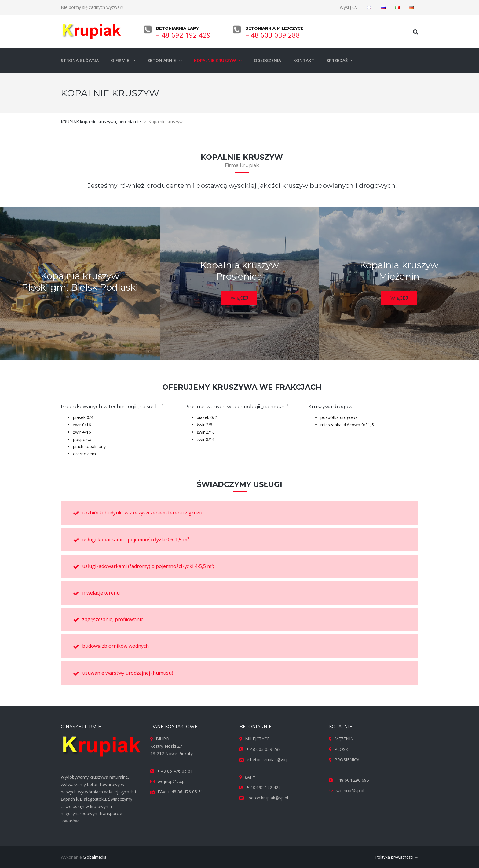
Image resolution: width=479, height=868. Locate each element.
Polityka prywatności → (397, 857)
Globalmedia (95, 857)
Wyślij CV (349, 7)
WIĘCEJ (239, 298)
